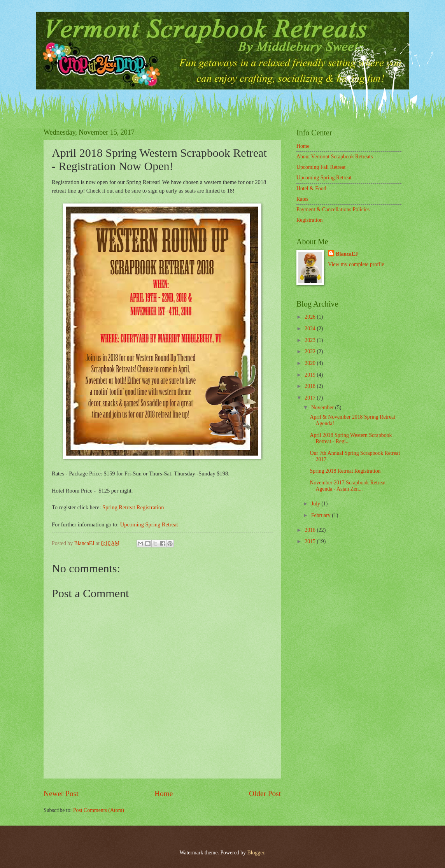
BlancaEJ (347, 254)
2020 (311, 363)
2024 (311, 329)
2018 (311, 386)
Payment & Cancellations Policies (333, 210)
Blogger (256, 853)
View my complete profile (356, 264)
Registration (309, 220)
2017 (311, 398)
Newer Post (61, 793)
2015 (311, 541)
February (321, 515)
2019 (311, 375)
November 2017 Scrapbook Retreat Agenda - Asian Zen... (348, 486)
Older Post (265, 793)
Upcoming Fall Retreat (321, 167)
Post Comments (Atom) (99, 810)
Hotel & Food (311, 189)
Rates (302, 199)
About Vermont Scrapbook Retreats (335, 157)
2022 (311, 352)
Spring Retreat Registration (133, 507)
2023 (311, 340)
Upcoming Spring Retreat (149, 524)
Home (164, 793)
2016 (311, 530)
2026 (311, 317)
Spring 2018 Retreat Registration (345, 471)
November (323, 408)
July (316, 504)
